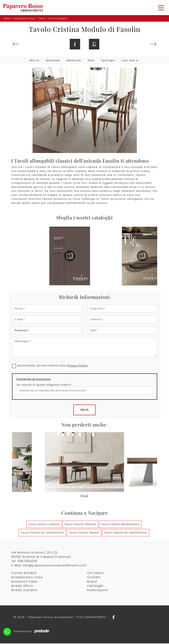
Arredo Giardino (24, 590)
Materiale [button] (74, 61)
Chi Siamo (95, 573)
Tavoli (42, 18)
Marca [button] (34, 61)
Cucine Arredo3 (24, 573)
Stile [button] (91, 61)
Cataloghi (95, 586)
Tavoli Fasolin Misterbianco (120, 525)
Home (7, 18)
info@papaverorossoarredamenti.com (55, 566)
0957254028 (27, 561)
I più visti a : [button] (131, 61)
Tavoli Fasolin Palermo (80, 525)
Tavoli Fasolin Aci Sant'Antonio (42, 533)
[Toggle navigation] (161, 8)
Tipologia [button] (108, 61)
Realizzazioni (97, 590)
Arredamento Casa (24, 18)
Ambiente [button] (53, 61)
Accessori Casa (24, 582)
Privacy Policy (78, 366)
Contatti (94, 578)
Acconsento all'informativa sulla (53, 366)
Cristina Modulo (58, 18)
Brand (92, 582)
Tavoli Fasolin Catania (44, 525)
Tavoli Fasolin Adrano (84, 533)
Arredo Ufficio (22, 586)
